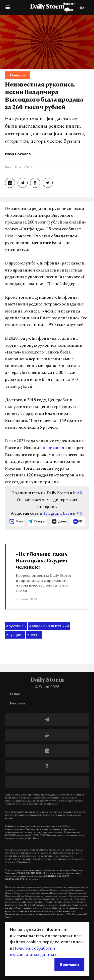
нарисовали (55, 448)
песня (34, 635)
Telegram (52, 514)
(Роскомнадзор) (13, 801)
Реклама (18, 703)
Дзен (67, 514)
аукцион (15, 635)
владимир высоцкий (49, 626)
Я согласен (69, 965)
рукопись (16, 626)
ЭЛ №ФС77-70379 (55, 801)
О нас (15, 694)
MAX (78, 493)
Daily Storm (47, 7)
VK (79, 514)
